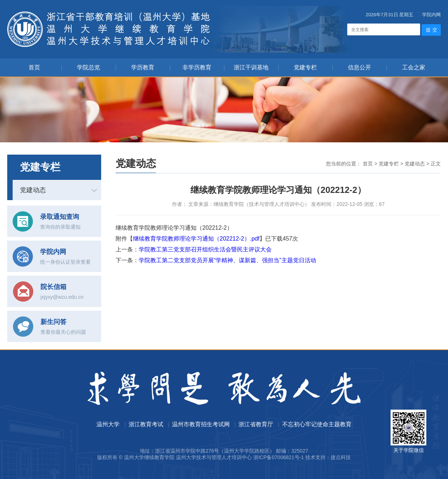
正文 (436, 164)
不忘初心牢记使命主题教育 (317, 424)
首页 (34, 67)
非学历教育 (197, 67)
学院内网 (431, 15)
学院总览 (89, 67)
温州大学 (108, 424)
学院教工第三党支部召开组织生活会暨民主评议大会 (205, 249)
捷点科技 (341, 457)
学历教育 (143, 67)
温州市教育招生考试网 (201, 424)
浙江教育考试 (146, 424)
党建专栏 (305, 67)
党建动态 (33, 190)
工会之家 (414, 67)
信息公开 (359, 67)
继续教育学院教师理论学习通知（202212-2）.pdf (196, 239)
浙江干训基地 (251, 67)
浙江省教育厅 (256, 424)
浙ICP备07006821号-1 (279, 457)
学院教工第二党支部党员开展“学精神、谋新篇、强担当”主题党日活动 (227, 260)
